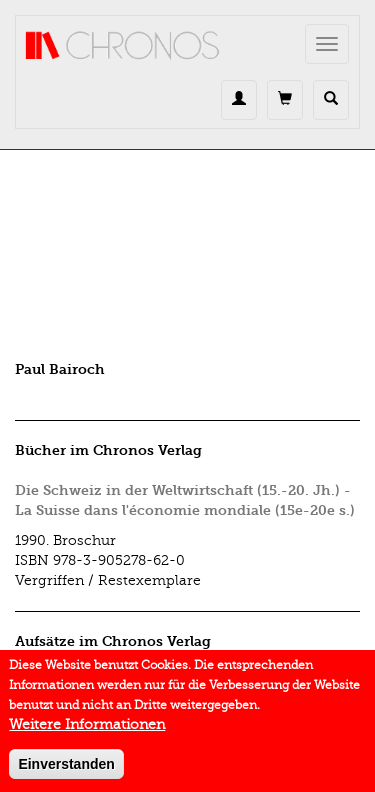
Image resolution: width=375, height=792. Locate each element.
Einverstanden (66, 771)
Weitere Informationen (87, 731)
